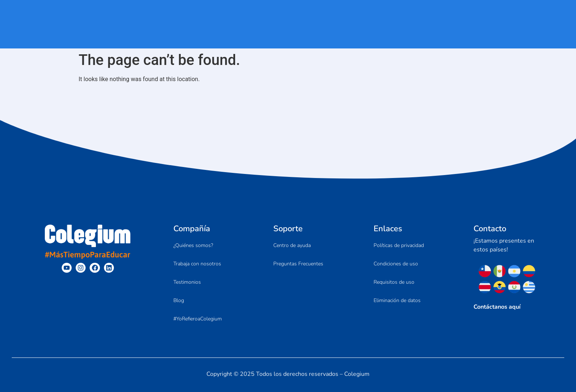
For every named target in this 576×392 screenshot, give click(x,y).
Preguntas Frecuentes (298, 264)
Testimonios (187, 282)
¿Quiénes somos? (193, 245)
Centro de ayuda (292, 245)
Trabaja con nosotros (197, 264)
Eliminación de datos (397, 300)
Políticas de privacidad (399, 245)
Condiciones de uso (396, 264)
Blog (179, 300)
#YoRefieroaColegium (198, 319)
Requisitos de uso (394, 282)
